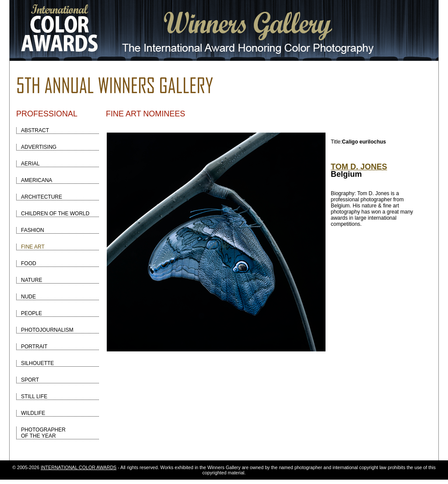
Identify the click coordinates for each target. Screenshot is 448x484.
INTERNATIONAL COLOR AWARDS (79, 467)
